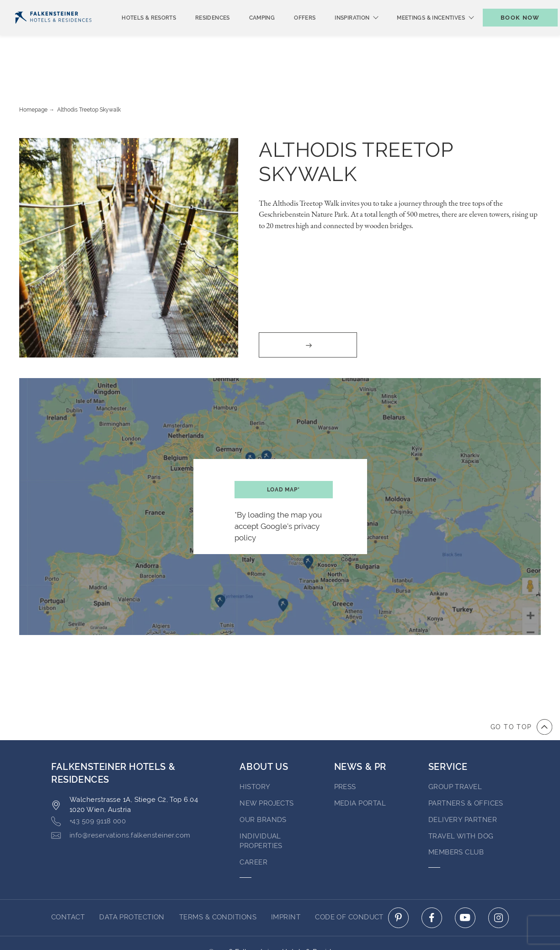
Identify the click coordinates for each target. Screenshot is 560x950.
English (32, 8)
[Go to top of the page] (521, 692)
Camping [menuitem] (247, 33)
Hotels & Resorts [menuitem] (134, 33)
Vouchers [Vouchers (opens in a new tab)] (448, 8)
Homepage (33, 75)
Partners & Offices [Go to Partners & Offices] (466, 768)
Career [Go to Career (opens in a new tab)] (253, 827)
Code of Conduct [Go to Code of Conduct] (349, 882)
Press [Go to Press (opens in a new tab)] (345, 752)
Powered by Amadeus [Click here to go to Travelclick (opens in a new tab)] (280, 926)
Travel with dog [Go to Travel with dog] (461, 801)
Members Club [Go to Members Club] (456, 817)
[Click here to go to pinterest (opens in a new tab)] (398, 883)
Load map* (284, 454)
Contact (536, 8)
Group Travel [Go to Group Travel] (455, 752)
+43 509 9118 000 (88, 786)
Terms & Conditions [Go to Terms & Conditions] (218, 882)
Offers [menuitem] (290, 33)
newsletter (393, 8)
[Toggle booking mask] (511, 33)
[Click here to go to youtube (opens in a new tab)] (465, 883)
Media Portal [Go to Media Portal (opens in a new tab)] (360, 768)
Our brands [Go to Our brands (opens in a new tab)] (263, 785)
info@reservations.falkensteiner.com (121, 800)
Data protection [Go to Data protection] (132, 882)
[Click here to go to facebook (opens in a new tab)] (432, 883)
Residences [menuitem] (197, 33)
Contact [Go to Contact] (68, 882)
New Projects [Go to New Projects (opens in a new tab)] (267, 768)
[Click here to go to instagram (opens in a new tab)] (499, 883)
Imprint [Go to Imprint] (286, 882)
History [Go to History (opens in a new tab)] (255, 752)
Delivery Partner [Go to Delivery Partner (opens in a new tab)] (463, 785)
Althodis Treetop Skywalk (89, 75)
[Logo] (53, 33)
